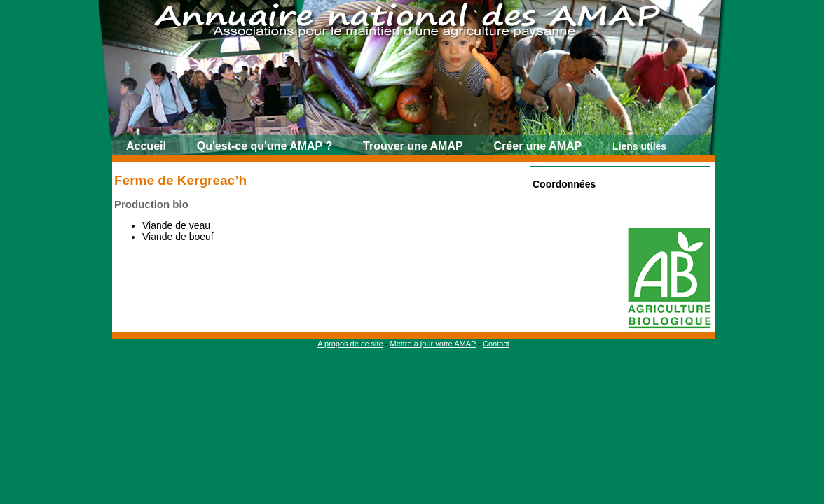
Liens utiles (639, 146)
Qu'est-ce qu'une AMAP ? (265, 146)
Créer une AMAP (538, 146)
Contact (496, 344)
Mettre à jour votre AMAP (433, 344)
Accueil (146, 146)
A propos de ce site (350, 344)
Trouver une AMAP (413, 146)
